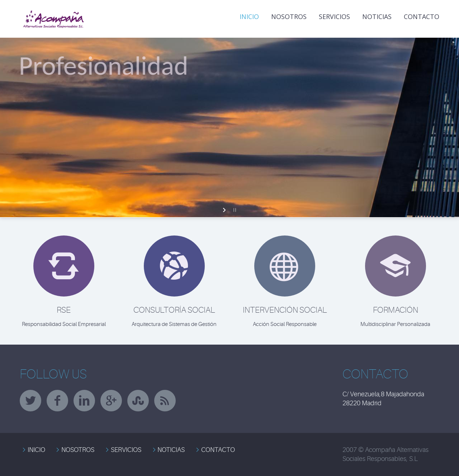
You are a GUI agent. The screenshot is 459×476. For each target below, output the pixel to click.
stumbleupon (138, 401)
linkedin (84, 401)
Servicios (334, 17)
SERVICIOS (126, 450)
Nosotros (289, 17)
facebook (57, 401)
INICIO (249, 17)
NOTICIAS (377, 17)
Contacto (422, 17)
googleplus (111, 401)
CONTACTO (218, 450)
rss (165, 401)
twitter (30, 401)
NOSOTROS (78, 450)
